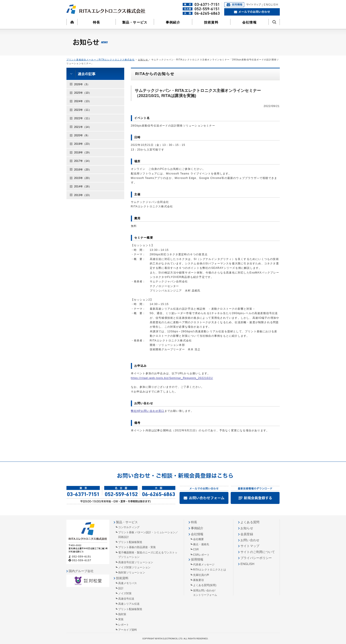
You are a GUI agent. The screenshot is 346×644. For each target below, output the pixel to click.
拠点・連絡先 (201, 544)
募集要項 (198, 580)
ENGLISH (247, 564)
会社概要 (198, 539)
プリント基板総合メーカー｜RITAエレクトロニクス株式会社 (101, 60)
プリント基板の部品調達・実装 (137, 547)
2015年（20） (83, 178)
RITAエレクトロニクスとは (210, 570)
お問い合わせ (250, 540)
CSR (196, 549)
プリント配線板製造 (130, 542)
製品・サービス (135, 22)
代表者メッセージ (204, 565)
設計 (121, 588)
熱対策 (122, 614)
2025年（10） (83, 93)
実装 (121, 619)
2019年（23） (83, 144)
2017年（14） (83, 161)
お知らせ (143, 60)
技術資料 (211, 22)
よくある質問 (250, 522)
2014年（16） (83, 186)
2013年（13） (83, 195)
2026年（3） (82, 84)
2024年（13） (83, 101)
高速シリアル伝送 (129, 604)
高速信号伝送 (126, 599)
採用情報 (197, 559)
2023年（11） (83, 110)
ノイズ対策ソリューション (134, 567)
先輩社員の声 (201, 575)
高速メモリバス (128, 583)
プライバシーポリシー (256, 558)
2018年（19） (83, 153)
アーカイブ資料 (128, 630)
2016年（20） (83, 170)
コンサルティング (129, 527)
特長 (96, 22)
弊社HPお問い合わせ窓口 (148, 411)
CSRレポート (201, 555)
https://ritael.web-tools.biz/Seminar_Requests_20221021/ (172, 378)
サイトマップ (250, 546)
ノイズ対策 (125, 593)
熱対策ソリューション (132, 573)
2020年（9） (82, 135)
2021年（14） (83, 127)
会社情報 (249, 22)
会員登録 (247, 534)
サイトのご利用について (258, 552)
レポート (124, 625)
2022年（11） (83, 118)
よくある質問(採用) (205, 585)
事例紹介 (173, 22)
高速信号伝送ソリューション (136, 562)
